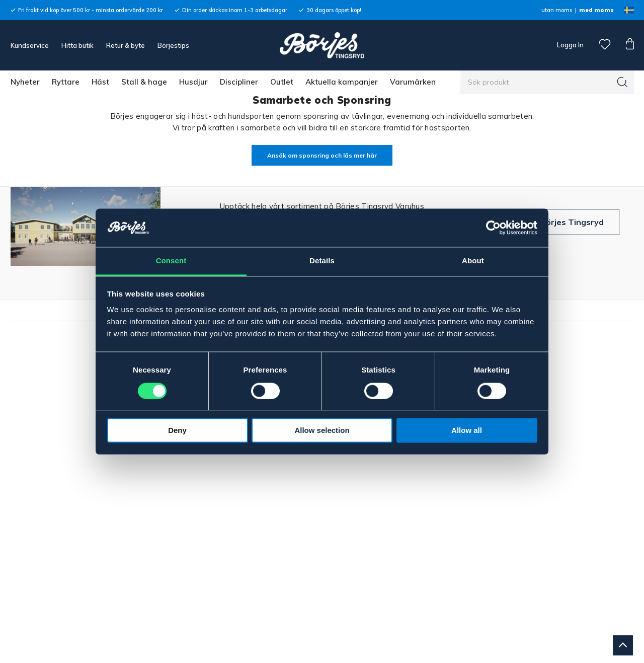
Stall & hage (144, 82)
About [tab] (473, 261)
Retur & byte (126, 45)
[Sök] (622, 82)
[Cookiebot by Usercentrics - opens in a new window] (493, 228)
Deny (177, 431)
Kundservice (30, 45)
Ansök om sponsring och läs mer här (322, 155)
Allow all (467, 431)
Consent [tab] (171, 261)
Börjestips (173, 45)
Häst (100, 82)
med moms (596, 10)
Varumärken (413, 82)
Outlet (282, 82)
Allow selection (322, 431)
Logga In (570, 45)
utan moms (557, 10)
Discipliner (239, 82)
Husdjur (193, 82)
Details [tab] (322, 261)
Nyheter (25, 82)
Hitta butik (77, 45)
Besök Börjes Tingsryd (559, 222)
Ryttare (66, 82)
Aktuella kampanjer (342, 82)
